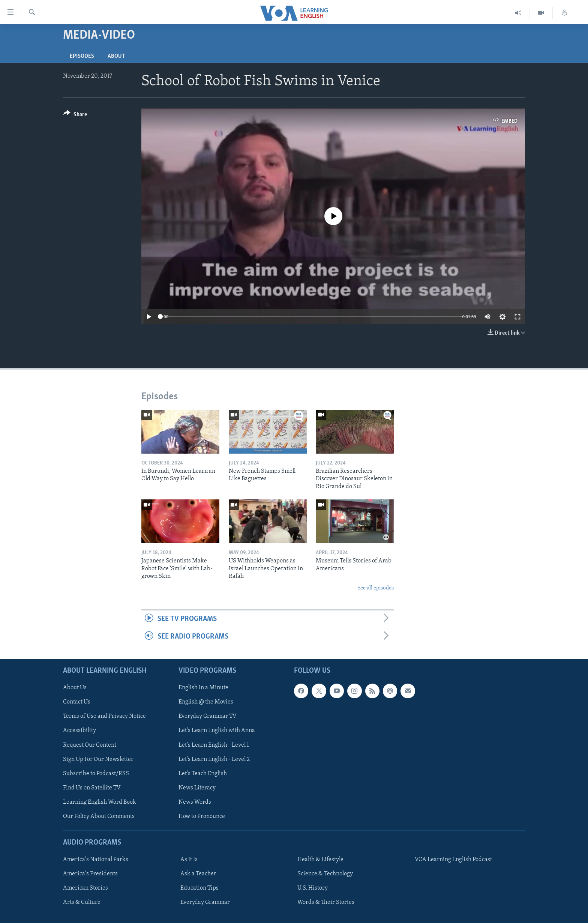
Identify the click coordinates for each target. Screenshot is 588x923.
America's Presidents (90, 874)
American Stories (85, 888)
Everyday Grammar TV (208, 716)
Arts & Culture (82, 902)
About (116, 56)
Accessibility (79, 731)
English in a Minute (203, 688)
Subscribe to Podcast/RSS (96, 773)
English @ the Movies (206, 702)
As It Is (189, 860)
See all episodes (376, 588)
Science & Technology (325, 874)
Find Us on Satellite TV (92, 788)
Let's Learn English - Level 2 (214, 759)
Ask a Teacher (198, 874)
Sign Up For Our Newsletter (98, 759)
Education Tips (199, 888)
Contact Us (77, 702)
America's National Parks (96, 860)
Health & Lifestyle (320, 860)
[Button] (75, 116)
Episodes (82, 56)
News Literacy (197, 788)
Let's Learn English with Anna (217, 731)
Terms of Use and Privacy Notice (104, 716)
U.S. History (313, 888)
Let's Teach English (203, 773)
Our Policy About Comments (99, 816)
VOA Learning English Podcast (453, 860)
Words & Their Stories (326, 902)
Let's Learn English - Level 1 (214, 745)
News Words (195, 802)
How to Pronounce (202, 816)
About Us (75, 688)
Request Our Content (90, 745)
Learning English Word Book (100, 802)
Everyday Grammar (205, 902)
